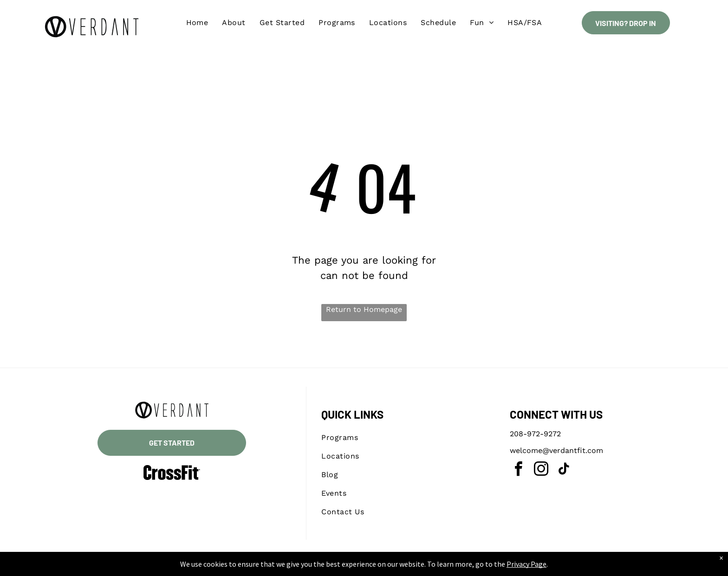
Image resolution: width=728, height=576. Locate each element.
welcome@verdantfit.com (556, 450)
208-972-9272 (535, 434)
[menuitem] (197, 23)
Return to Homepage (364, 309)
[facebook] (518, 470)
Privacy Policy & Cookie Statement (306, 567)
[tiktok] (564, 470)
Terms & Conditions (441, 567)
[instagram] (541, 470)
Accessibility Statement (383, 567)
